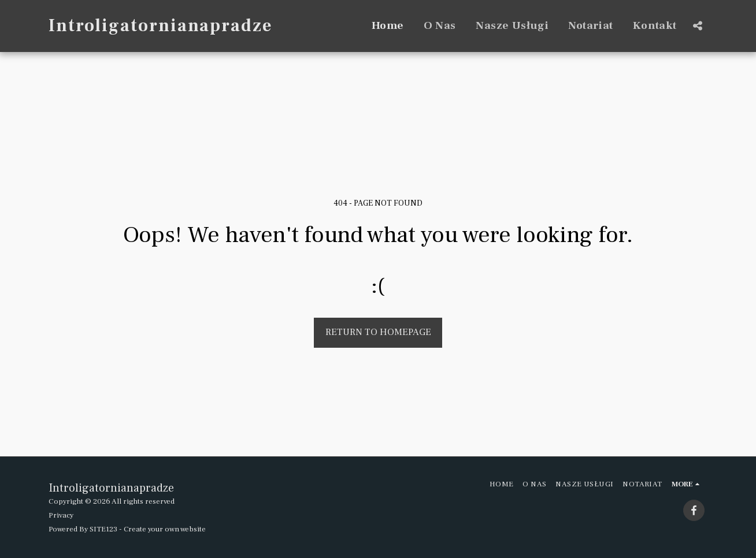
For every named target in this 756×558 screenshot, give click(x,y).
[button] (697, 26)
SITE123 (103, 529)
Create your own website (165, 529)
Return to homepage (378, 332)
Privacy (61, 515)
